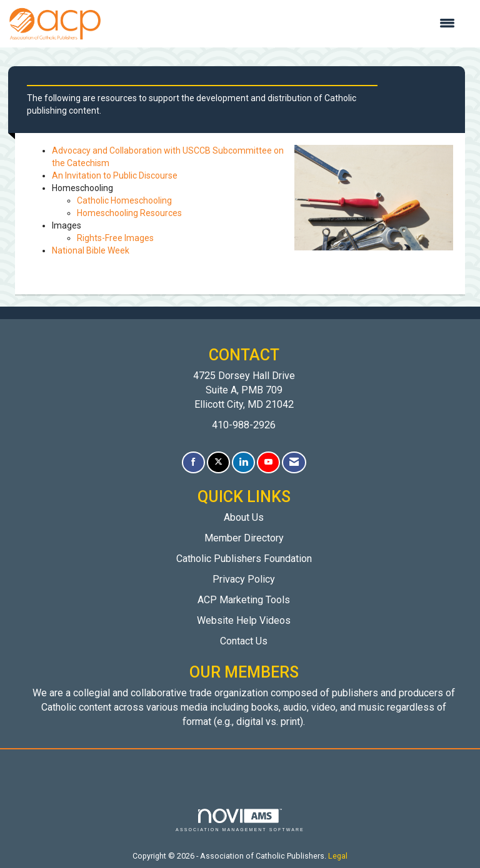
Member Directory (244, 538)
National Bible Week (91, 250)
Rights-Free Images (115, 238)
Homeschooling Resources (129, 213)
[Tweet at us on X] (218, 462)
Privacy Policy (244, 579)
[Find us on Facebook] (193, 462)
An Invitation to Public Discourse (115, 175)
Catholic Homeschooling (124, 200)
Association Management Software (240, 820)
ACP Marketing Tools (244, 600)
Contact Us (244, 641)
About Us (244, 517)
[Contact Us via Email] (294, 462)
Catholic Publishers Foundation (244, 559)
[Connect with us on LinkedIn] (243, 462)
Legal (338, 856)
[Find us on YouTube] (268, 462)
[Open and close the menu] (284, 24)
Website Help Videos (244, 620)
